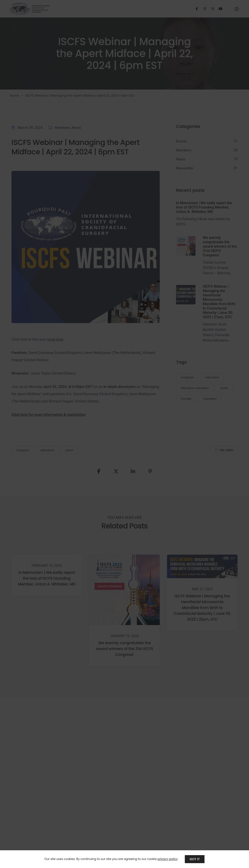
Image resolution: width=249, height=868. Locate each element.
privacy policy (168, 859)
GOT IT (195, 859)
